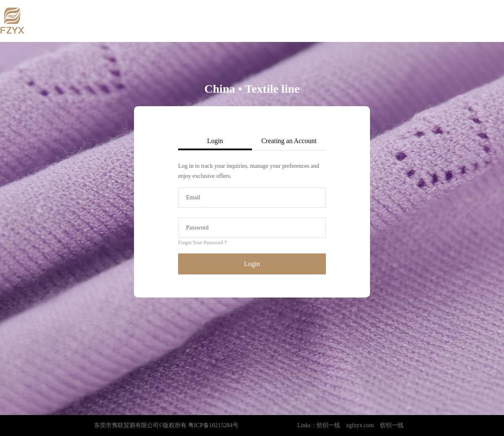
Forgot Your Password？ (203, 243)
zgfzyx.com (360, 425)
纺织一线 (328, 425)
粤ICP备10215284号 (213, 425)
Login (252, 264)
